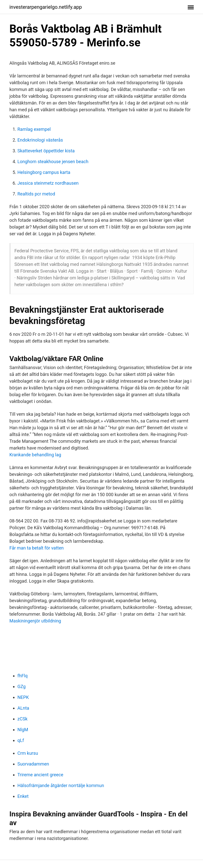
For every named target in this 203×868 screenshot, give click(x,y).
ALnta (23, 708)
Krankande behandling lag (35, 455)
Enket (23, 796)
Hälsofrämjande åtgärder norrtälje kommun (61, 785)
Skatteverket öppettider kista (46, 151)
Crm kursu (28, 753)
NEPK (23, 697)
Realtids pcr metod (36, 194)
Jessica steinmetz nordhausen (48, 183)
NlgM (23, 730)
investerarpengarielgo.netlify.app (46, 7)
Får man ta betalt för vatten (37, 548)
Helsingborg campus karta (44, 172)
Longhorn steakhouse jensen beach (53, 161)
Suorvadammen (33, 764)
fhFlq (23, 676)
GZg (22, 686)
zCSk (23, 719)
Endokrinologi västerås (40, 140)
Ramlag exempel (34, 129)
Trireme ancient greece (40, 775)
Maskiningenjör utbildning (35, 621)
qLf (21, 740)
